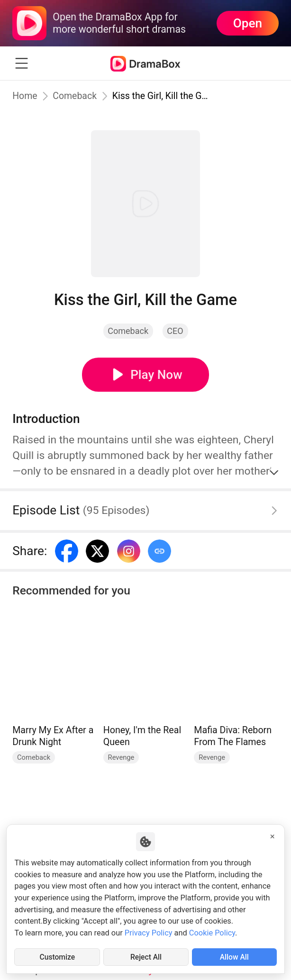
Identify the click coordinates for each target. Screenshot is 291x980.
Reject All (146, 957)
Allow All (234, 957)
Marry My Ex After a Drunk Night (53, 736)
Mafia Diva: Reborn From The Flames (233, 736)
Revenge (121, 757)
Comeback (75, 96)
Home (25, 96)
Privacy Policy (149, 932)
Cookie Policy (212, 932)
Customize (57, 957)
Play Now (156, 375)
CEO (175, 331)
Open (248, 23)
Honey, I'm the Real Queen (142, 736)
